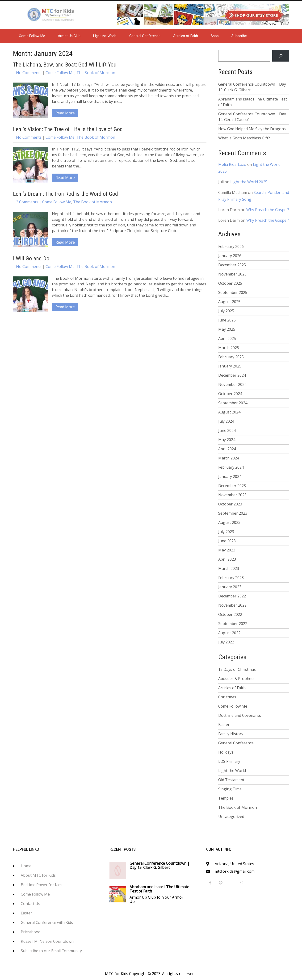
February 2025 (231, 357)
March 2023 (229, 568)
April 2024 (227, 449)
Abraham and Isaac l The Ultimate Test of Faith (253, 102)
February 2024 (231, 467)
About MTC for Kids (38, 875)
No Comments (29, 73)
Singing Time (230, 789)
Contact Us (30, 904)
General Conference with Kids (47, 922)
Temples (226, 798)
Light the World (105, 36)
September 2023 (233, 513)
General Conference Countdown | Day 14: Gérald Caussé (252, 117)
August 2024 (229, 412)
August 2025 (229, 302)
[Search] (281, 56)
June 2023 (227, 541)
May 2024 (227, 440)
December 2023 (232, 486)
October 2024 (230, 394)
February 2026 (231, 246)
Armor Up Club (69, 36)
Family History (231, 734)
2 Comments (27, 202)
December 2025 (232, 265)
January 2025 (230, 366)
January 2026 (230, 256)
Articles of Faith (186, 36)
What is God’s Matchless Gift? (244, 138)
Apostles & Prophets (236, 679)
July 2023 (226, 532)
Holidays (226, 752)
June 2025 (227, 320)
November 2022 (232, 605)
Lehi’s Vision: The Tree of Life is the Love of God (68, 129)
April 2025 (227, 338)
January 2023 (230, 587)
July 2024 (226, 421)
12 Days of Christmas (237, 669)
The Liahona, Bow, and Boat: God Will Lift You (65, 65)
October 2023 (230, 504)
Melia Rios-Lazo (232, 164)
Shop (215, 36)
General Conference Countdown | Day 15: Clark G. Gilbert (252, 87)
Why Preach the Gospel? (268, 210)
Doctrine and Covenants (240, 715)
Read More (65, 113)
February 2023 (231, 578)
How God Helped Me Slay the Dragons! (252, 129)
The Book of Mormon (96, 73)
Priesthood (31, 932)
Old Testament (231, 780)
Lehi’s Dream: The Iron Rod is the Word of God (65, 194)
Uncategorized (231, 817)
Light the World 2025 (249, 182)
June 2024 (227, 430)
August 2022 (229, 633)
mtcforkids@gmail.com (235, 871)
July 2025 (226, 311)
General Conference (145, 36)
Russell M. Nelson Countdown (47, 941)
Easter (224, 725)
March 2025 (229, 348)
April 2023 (227, 559)
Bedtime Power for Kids (42, 885)
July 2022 (226, 642)
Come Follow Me (32, 36)
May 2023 (227, 550)
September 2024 (233, 403)
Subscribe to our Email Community (51, 951)
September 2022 (233, 624)
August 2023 (229, 522)
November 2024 (232, 384)
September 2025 (233, 292)
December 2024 (232, 375)
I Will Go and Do (31, 259)
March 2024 (229, 458)
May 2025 (227, 329)
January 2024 (230, 476)
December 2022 (232, 596)
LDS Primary (229, 761)
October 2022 (230, 614)
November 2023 (232, 495)
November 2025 (232, 274)
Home (26, 866)
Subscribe (239, 36)
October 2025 (230, 283)
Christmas (227, 697)
